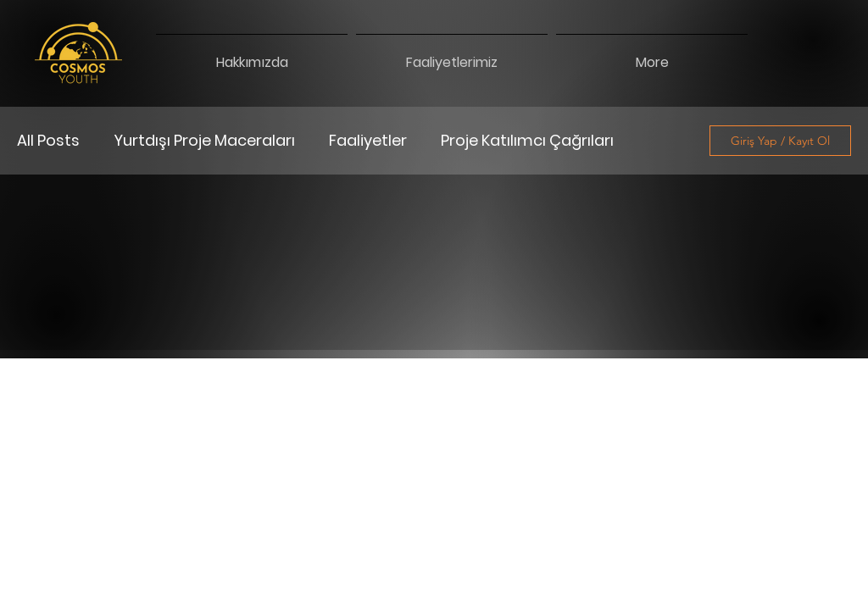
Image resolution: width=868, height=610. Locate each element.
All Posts (48, 141)
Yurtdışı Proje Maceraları (204, 141)
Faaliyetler (368, 141)
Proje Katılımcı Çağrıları (527, 141)
